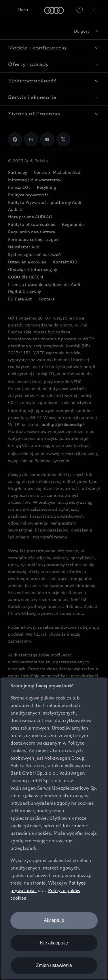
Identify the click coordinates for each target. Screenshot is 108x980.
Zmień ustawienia (54, 965)
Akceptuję (54, 920)
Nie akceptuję (54, 943)
